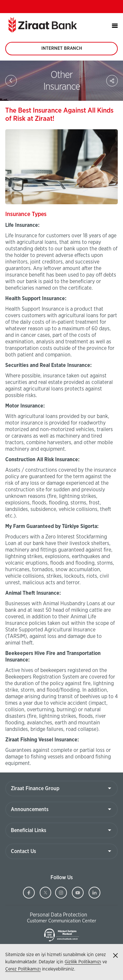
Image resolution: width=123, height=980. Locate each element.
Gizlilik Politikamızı (83, 962)
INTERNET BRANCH (62, 51)
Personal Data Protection (59, 915)
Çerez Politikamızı (23, 969)
